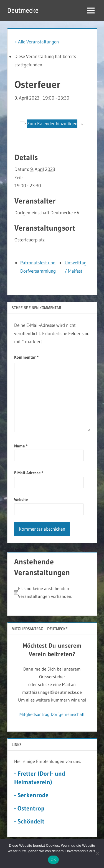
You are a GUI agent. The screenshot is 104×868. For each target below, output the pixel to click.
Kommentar (26, 357)
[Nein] (97, 853)
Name (21, 446)
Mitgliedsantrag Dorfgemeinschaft (52, 714)
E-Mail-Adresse (29, 473)
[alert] (52, 592)
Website (21, 500)
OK (53, 860)
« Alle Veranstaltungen (37, 42)
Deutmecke (23, 10)
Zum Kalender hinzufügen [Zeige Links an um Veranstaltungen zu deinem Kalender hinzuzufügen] (52, 123)
